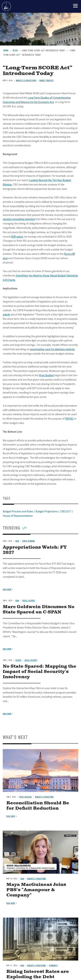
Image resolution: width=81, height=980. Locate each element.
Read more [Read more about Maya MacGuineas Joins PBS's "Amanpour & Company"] (11, 903)
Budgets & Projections (44, 797)
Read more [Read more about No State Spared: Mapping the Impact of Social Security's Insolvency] (7, 714)
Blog (22, 879)
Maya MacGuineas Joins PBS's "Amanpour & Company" (36, 890)
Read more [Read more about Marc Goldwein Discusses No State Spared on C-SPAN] (7, 649)
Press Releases (26, 797)
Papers (18, 660)
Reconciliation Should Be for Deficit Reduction (38, 806)
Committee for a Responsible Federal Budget (6, 6)
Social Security (31, 660)
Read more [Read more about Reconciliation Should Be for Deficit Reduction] (11, 816)
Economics (53, 966)
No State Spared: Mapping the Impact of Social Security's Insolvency (39, 672)
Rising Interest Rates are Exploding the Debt (38, 974)
